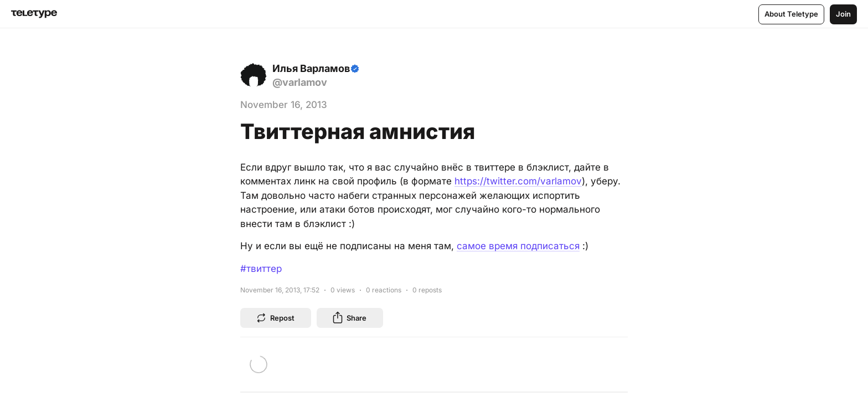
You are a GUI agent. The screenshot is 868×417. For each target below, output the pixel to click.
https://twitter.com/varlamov (518, 181)
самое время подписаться (518, 246)
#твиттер (261, 269)
